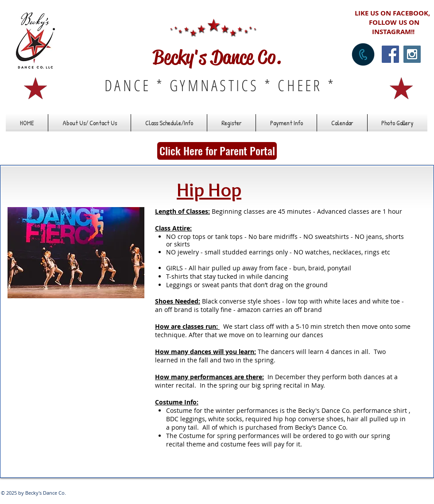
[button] (169, 123)
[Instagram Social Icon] (412, 54)
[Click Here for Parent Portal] (217, 151)
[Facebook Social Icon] (390, 54)
